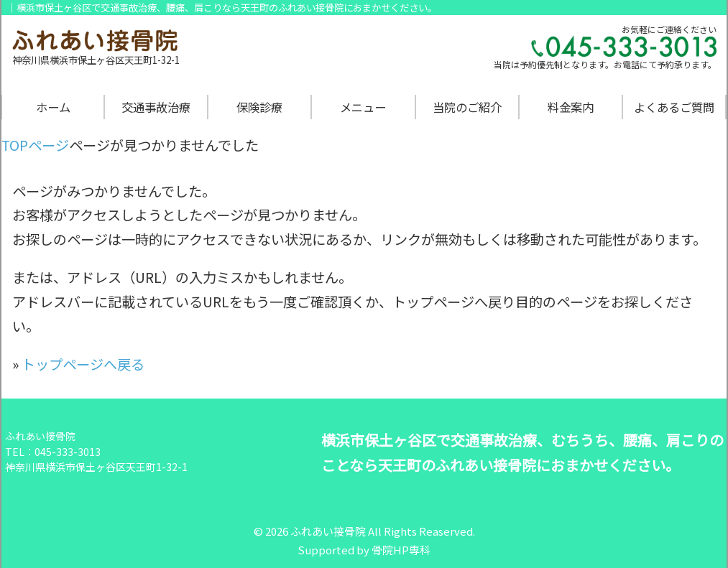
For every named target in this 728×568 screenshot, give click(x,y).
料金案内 (571, 107)
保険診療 (259, 107)
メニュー (363, 107)
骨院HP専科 (401, 550)
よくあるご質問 (674, 107)
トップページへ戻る (83, 364)
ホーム (53, 107)
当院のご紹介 (467, 107)
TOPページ (35, 145)
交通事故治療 (156, 107)
